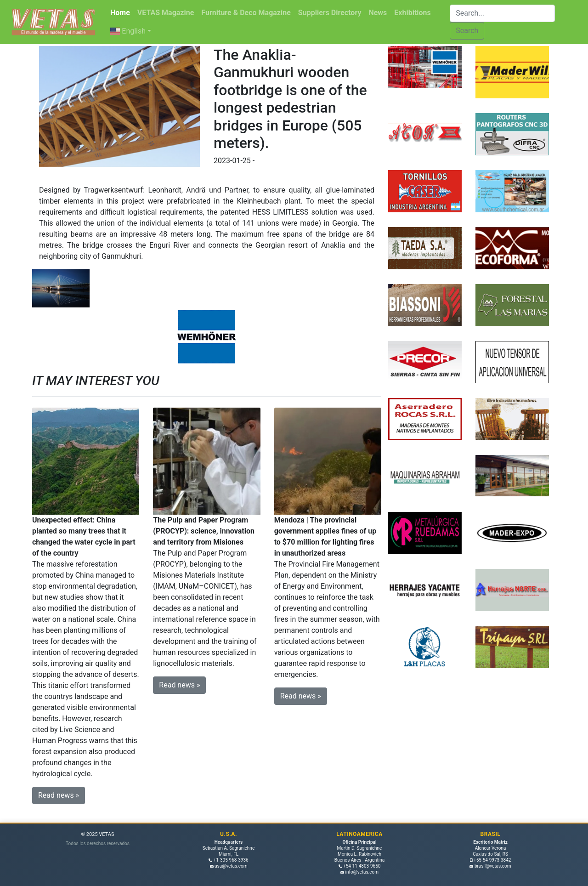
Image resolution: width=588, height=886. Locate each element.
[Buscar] (502, 13)
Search (467, 31)
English (128, 31)
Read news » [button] (59, 795)
